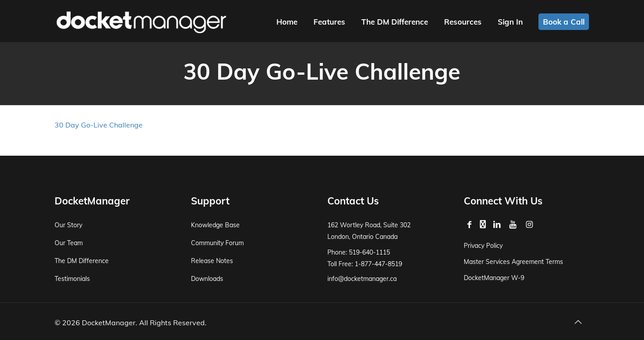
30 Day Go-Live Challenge (99, 125)
